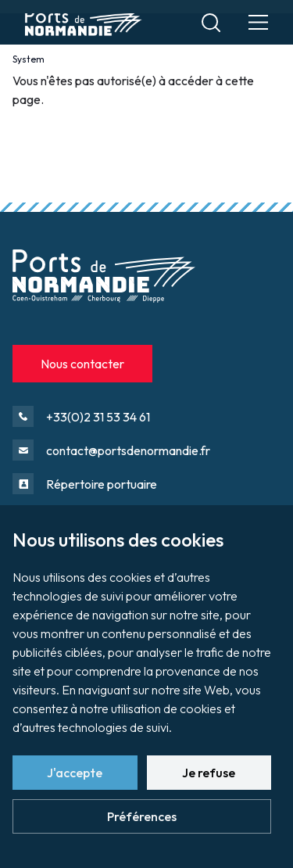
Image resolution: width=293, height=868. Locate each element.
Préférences (142, 816)
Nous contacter (82, 364)
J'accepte (75, 773)
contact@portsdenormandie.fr (128, 450)
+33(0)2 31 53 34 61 (98, 417)
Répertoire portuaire (102, 484)
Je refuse (209, 773)
